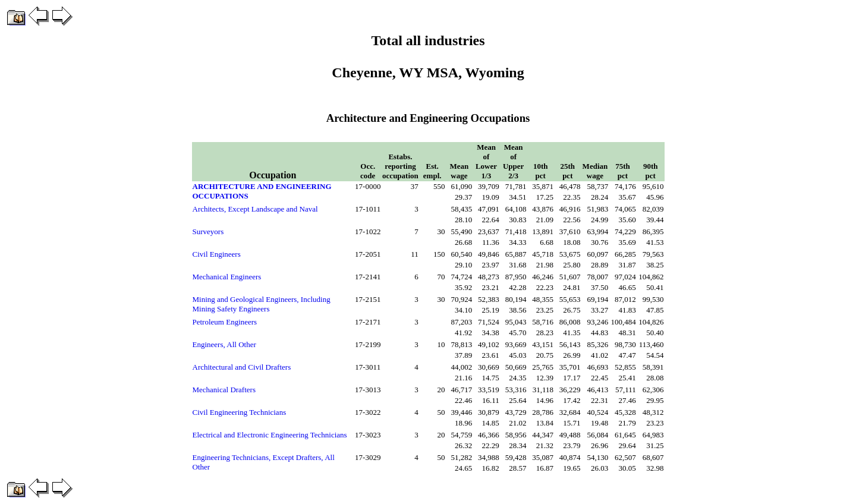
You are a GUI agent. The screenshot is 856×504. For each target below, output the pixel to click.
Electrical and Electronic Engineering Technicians (270, 435)
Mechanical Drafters (224, 390)
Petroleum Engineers (225, 322)
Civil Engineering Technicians (240, 412)
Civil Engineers (217, 254)
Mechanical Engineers (227, 277)
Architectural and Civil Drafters (242, 367)
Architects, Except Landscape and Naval (255, 209)
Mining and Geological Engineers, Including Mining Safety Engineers (262, 304)
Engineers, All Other (224, 344)
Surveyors (208, 231)
